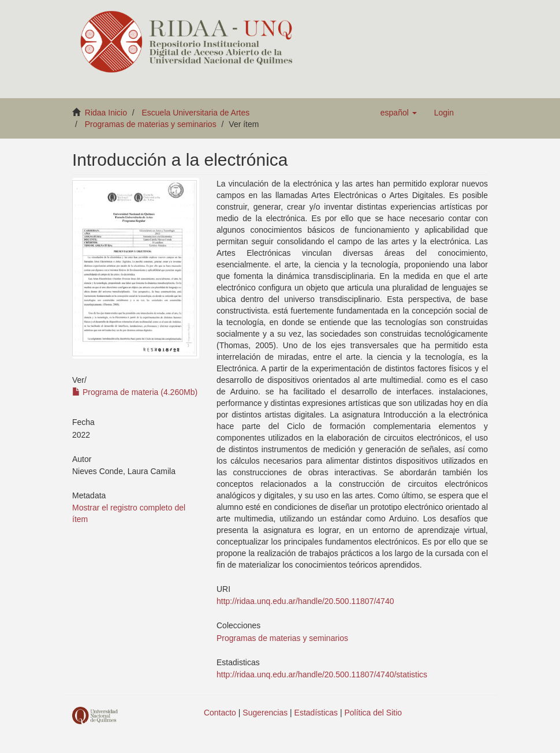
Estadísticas (316, 713)
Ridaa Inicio (106, 113)
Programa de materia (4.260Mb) (135, 392)
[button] (399, 113)
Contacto (220, 713)
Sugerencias (265, 713)
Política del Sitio (374, 713)
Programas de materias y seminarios (151, 124)
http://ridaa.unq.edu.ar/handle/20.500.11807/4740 (305, 601)
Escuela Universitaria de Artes (196, 113)
